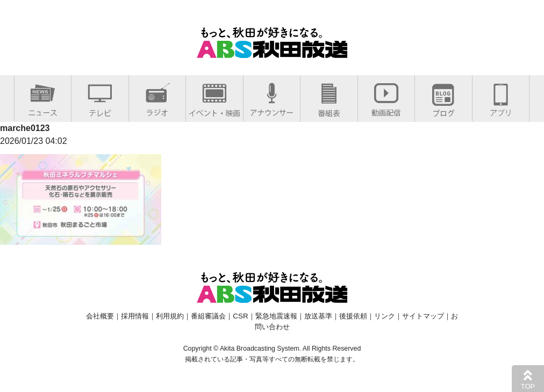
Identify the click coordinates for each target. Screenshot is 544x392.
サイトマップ (423, 316)
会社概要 (100, 316)
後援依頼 (353, 316)
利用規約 (170, 316)
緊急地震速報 (276, 316)
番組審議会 (208, 316)
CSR (240, 316)
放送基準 (318, 316)
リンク (385, 316)
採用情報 (135, 316)
